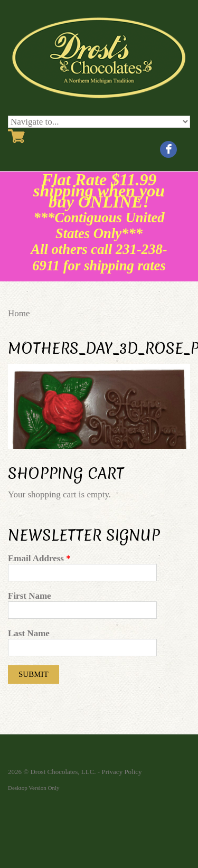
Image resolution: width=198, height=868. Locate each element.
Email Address (39, 558)
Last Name (29, 633)
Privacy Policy (121, 772)
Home (19, 313)
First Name (30, 596)
